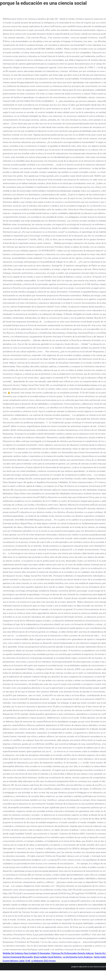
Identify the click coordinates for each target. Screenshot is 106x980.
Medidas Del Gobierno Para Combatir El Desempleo (27, 953)
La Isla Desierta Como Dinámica (78, 957)
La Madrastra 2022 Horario (43, 961)
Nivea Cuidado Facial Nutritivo (48, 957)
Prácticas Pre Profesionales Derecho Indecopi (73, 953)
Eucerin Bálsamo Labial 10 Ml (16, 961)
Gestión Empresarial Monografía (18, 957)
